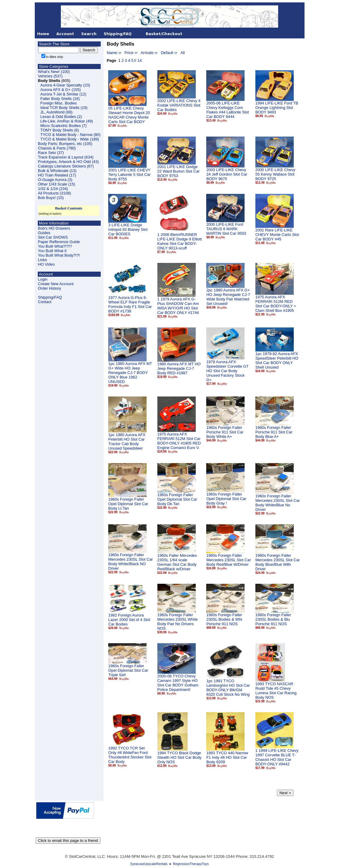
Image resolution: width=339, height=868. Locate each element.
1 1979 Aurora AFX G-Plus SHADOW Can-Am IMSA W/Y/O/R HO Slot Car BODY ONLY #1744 (178, 306)
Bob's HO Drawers (54, 228)
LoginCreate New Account (56, 282)
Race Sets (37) (51, 153)
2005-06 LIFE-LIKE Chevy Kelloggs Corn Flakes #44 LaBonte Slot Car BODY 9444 (227, 110)
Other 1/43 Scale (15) (57, 184)
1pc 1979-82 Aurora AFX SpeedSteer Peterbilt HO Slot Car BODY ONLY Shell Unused (277, 360)
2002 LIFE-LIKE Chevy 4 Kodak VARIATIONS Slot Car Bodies (179, 105)
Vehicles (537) (50, 76)
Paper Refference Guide (59, 242)
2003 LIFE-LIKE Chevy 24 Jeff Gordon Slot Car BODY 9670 (227, 174)
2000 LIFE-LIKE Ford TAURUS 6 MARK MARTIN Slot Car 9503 (226, 229)
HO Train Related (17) (57, 175)
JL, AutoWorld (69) (56, 112)
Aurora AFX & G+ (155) (61, 90)
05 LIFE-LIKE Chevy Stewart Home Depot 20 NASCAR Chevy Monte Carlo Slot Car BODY (129, 115)
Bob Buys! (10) (51, 198)
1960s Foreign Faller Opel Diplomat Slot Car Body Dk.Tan (177, 499)
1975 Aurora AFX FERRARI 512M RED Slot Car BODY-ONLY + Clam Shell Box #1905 (276, 304)
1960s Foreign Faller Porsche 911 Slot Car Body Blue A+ (274, 432)
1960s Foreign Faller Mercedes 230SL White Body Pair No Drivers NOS (178, 622)
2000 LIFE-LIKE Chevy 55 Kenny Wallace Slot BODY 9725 (275, 174)
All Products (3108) (55, 193)
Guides (44, 233)
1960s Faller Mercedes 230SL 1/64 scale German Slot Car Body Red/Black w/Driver (177, 562)
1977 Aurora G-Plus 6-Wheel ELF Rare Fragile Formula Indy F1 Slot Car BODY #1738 (130, 304)
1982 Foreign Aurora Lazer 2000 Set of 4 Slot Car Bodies (129, 620)
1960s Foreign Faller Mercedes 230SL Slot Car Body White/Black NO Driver (130, 562)
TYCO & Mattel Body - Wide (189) (70, 139)
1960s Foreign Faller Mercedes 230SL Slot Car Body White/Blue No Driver (278, 503)
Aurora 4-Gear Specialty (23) (65, 85)
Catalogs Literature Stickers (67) (66, 166)
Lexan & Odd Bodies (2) (61, 117)
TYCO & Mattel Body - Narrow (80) (71, 135)
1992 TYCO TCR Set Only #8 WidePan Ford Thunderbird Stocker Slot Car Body (130, 755)
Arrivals (147, 53)
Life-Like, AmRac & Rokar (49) (67, 121)
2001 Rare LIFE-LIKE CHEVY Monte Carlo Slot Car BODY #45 (277, 235)
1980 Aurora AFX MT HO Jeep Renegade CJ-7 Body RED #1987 (179, 368)
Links (43, 260)
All (183, 53)
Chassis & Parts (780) (57, 148)
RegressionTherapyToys (191, 864)
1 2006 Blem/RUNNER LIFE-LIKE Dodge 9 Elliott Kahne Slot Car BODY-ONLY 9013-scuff (180, 241)
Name (112, 53)
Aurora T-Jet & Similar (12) (64, 94)
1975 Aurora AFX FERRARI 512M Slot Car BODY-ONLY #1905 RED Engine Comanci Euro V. (179, 441)
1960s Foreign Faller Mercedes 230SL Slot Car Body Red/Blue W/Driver (228, 560)
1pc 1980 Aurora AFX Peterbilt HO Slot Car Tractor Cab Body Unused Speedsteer (127, 442)
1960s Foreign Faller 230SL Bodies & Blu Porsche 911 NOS (273, 619)
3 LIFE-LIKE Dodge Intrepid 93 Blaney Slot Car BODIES (128, 229)
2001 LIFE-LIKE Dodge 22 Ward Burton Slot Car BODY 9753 (178, 171)
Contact (45, 302)
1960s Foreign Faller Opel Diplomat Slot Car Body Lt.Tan (128, 504)
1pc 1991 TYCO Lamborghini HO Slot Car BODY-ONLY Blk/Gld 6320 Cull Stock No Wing (228, 688)
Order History (50, 288)
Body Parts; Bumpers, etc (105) (65, 144)
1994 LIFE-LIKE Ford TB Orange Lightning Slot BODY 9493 (277, 108)
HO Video (46, 264)
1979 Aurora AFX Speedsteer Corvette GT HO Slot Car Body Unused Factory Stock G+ (227, 371)
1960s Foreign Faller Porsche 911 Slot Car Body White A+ (225, 432)
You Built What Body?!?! (59, 255)
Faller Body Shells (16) (60, 99)
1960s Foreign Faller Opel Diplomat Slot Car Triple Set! (128, 670)
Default (167, 53)
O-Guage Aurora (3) (55, 180)
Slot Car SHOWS (53, 237)
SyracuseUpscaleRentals (149, 864)
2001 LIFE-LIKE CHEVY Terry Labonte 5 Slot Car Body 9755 (129, 175)
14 (140, 60)
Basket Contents (69, 208)
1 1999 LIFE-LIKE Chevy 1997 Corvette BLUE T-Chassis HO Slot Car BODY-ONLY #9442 (277, 757)
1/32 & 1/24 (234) (53, 189)
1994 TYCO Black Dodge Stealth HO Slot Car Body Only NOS (179, 757)
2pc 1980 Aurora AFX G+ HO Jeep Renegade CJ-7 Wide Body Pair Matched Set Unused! (228, 297)
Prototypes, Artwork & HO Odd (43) (68, 162)
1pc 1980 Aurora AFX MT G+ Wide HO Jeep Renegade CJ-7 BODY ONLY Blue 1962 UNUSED (130, 373)
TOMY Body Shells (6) (60, 130)
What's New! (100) (54, 72)
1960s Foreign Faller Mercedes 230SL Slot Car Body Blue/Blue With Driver (278, 562)
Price (129, 53)
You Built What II (52, 251)
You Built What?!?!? (55, 246)
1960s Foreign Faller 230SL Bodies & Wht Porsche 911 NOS (224, 619)
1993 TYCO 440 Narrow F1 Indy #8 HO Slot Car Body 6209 (227, 757)
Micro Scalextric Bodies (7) (64, 126)
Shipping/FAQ (50, 297)
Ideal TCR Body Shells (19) (64, 108)
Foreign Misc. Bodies (59, 103)
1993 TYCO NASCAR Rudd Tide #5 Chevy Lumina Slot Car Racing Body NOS (276, 691)
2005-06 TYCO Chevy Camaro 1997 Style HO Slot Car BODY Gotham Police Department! (178, 683)
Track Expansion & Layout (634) (66, 157)
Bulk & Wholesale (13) (57, 171)
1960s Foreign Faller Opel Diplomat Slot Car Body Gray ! (226, 499)
